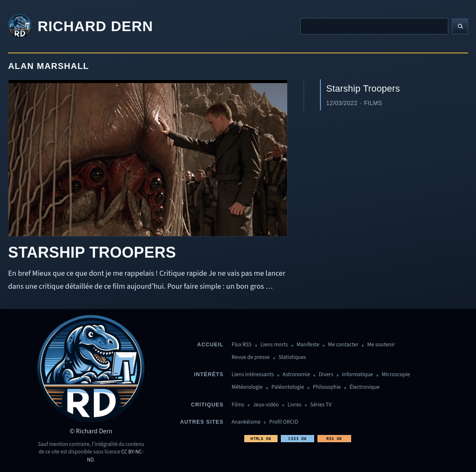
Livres (295, 405)
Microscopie (396, 375)
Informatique (357, 375)
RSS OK (334, 439)
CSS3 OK (297, 439)
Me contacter (343, 345)
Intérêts (209, 374)
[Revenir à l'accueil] (81, 26)
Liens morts (274, 345)
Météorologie (247, 387)
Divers (326, 375)
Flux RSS (242, 345)
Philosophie (327, 387)
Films (238, 405)
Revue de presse (251, 357)
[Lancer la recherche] (460, 26)
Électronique (365, 387)
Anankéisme (246, 422)
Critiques (207, 405)
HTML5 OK (261, 439)
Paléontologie (288, 387)
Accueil (210, 345)
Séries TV (321, 405)
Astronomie (296, 375)
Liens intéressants (253, 375)
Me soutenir (381, 345)
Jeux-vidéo (266, 405)
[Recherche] (374, 26)
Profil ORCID (284, 422)
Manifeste (308, 345)
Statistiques (292, 357)
